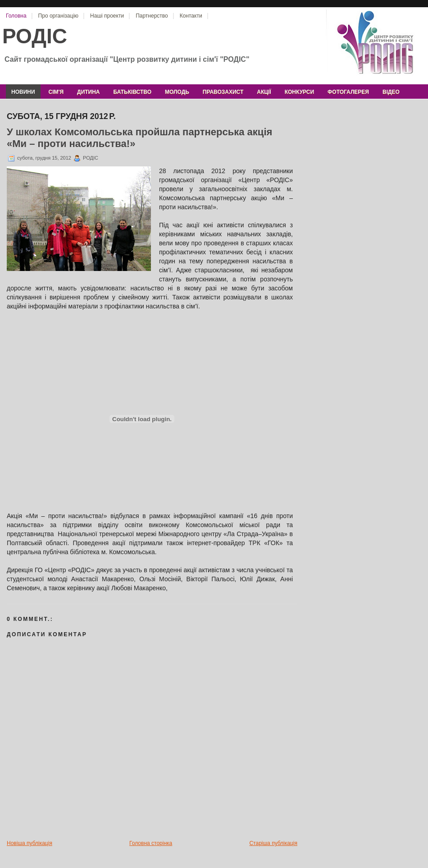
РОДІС (35, 36)
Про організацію (58, 16)
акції (264, 92)
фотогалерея (348, 92)
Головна (16, 16)
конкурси (299, 92)
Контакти (191, 16)
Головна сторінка (151, 843)
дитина (88, 92)
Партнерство (152, 16)
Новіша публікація (30, 843)
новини (23, 92)
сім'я (56, 92)
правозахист (223, 92)
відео (391, 92)
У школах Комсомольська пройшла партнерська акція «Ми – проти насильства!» (139, 138)
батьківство (132, 92)
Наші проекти (107, 16)
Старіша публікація (273, 843)
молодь (177, 92)
